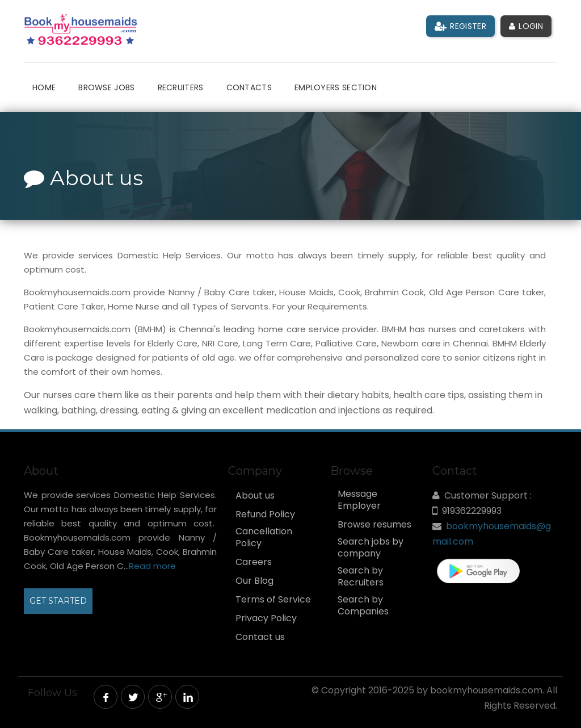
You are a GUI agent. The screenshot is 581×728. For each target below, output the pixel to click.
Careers (254, 562)
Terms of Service (273, 600)
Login (526, 26)
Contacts (249, 87)
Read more (152, 566)
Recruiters (181, 87)
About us (255, 496)
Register (460, 26)
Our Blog (254, 581)
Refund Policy (265, 514)
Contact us (260, 637)
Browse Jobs (106, 87)
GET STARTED (58, 601)
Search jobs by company (371, 548)
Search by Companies (363, 606)
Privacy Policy (266, 618)
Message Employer (359, 500)
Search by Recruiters (361, 577)
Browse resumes (374, 525)
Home (44, 87)
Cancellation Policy (264, 537)
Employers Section (336, 87)
